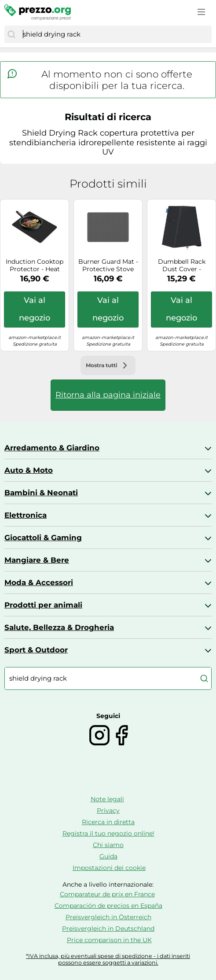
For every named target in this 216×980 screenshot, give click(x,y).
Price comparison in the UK (109, 940)
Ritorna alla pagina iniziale (108, 395)
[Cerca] (11, 34)
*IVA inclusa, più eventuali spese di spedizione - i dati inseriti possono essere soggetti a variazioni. (108, 959)
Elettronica (26, 515)
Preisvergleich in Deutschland (108, 928)
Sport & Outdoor (36, 650)
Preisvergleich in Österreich (108, 917)
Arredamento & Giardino (52, 448)
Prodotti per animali (43, 605)
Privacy (108, 811)
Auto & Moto (29, 470)
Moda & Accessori (39, 582)
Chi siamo (108, 845)
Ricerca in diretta (108, 822)
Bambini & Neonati (41, 493)
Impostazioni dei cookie (109, 868)
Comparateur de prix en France (107, 894)
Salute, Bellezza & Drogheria (59, 627)
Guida (108, 856)
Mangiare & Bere (37, 560)
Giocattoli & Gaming (43, 538)
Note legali (107, 799)
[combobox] (115, 34)
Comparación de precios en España (108, 906)
